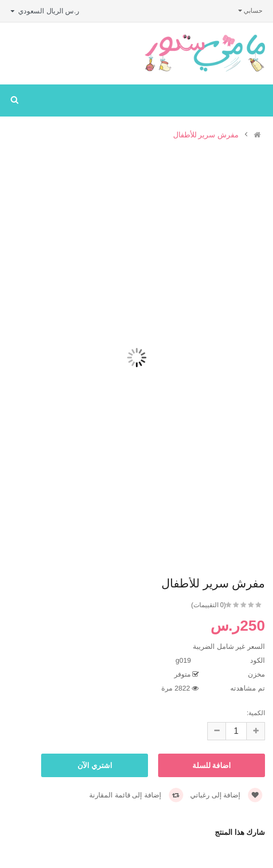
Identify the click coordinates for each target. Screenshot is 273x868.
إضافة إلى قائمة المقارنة (136, 795)
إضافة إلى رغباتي (226, 795)
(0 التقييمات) (209, 605)
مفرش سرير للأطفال (206, 135)
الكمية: (256, 713)
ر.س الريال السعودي (45, 11)
